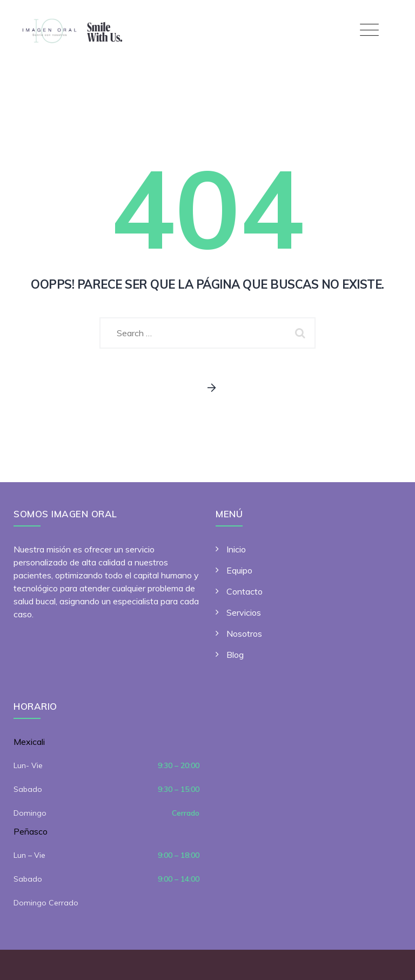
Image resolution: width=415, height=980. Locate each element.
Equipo (239, 570)
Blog (235, 655)
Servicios (244, 612)
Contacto (245, 591)
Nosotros (244, 634)
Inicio (236, 549)
